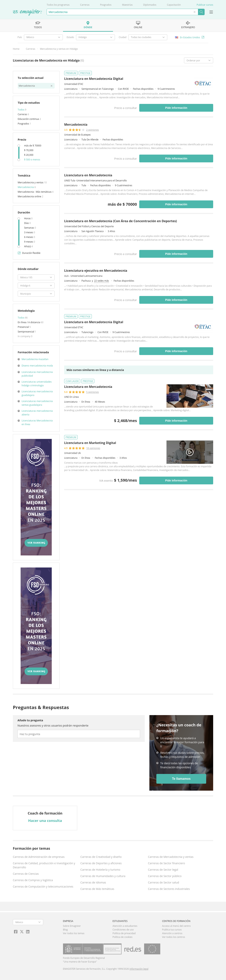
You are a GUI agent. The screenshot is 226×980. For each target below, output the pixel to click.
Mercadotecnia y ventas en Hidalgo (59, 49)
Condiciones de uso (123, 930)
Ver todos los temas (74, 933)
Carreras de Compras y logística (33, 880)
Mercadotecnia (26, 187)
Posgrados (106, 5)
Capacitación (174, 5)
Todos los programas (58, 5)
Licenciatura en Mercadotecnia (88, 175)
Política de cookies (122, 937)
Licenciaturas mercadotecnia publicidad (37, 374)
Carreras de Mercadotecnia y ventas (171, 857)
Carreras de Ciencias (26, 874)
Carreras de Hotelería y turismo (100, 870)
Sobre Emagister (72, 926)
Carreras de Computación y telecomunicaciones (43, 886)
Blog (65, 930)
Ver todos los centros (173, 937)
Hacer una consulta (45, 821)
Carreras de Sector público (165, 876)
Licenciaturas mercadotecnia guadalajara (37, 393)
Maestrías (127, 5)
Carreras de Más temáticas (97, 889)
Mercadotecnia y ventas (31, 182)
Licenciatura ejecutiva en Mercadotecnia (96, 271)
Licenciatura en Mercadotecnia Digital (94, 79)
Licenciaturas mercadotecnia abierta (37, 413)
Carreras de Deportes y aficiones (101, 863)
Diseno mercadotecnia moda (37, 366)
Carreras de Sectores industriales (169, 889)
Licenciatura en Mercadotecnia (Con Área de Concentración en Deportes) (121, 221)
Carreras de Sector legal (163, 870)
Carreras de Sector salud (164, 882)
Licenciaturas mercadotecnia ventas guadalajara (37, 403)
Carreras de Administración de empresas (39, 857)
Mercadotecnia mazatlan (35, 359)
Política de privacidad (124, 933)
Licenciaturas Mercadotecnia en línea (37, 422)
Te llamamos (181, 779)
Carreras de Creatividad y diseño (101, 857)
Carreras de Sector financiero (166, 863)
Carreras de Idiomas (93, 882)
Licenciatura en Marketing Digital (90, 443)
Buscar (201, 12)
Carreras (85, 5)
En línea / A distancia (29, 322)
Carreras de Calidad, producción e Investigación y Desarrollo (44, 865)
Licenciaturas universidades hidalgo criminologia (37, 384)
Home (16, 49)
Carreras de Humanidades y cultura (103, 876)
